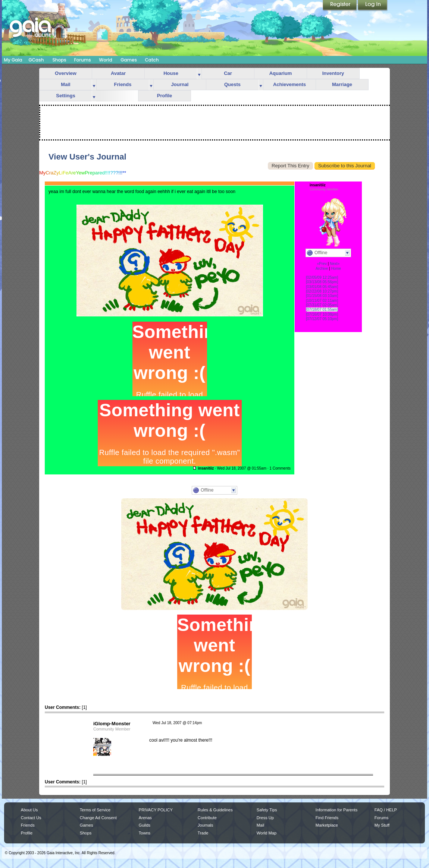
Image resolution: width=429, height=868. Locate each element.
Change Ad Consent (98, 818)
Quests (232, 84)
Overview (66, 73)
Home (336, 269)
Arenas (145, 818)
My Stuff (382, 825)
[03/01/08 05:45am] (322, 287)
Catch (152, 60)
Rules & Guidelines (215, 810)
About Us (29, 810)
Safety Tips (267, 810)
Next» (335, 264)
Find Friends (327, 818)
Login (373, 6)
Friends (123, 84)
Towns (145, 833)
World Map (267, 833)
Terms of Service (95, 810)
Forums (82, 60)
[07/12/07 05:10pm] (322, 319)
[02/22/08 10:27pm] (322, 291)
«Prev (322, 264)
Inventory (333, 73)
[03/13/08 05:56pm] (322, 282)
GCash (36, 60)
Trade (203, 833)
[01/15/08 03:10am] (322, 296)
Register (340, 6)
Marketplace (327, 825)
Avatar (118, 73)
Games (129, 60)
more (199, 74)
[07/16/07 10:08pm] (322, 314)
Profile (165, 96)
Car (228, 73)
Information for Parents (336, 810)
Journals (206, 825)
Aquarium (281, 73)
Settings (65, 96)
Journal (180, 84)
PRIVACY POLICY (156, 810)
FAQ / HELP (386, 810)
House (171, 73)
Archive (322, 269)
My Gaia (13, 60)
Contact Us (31, 818)
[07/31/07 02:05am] (322, 305)
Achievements (289, 84)
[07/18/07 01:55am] (322, 310)
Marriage (342, 84)
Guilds (145, 825)
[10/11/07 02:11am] (322, 301)
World (106, 60)
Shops (59, 60)
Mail (65, 84)
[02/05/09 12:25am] (322, 277)
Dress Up (265, 818)
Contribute (207, 818)
